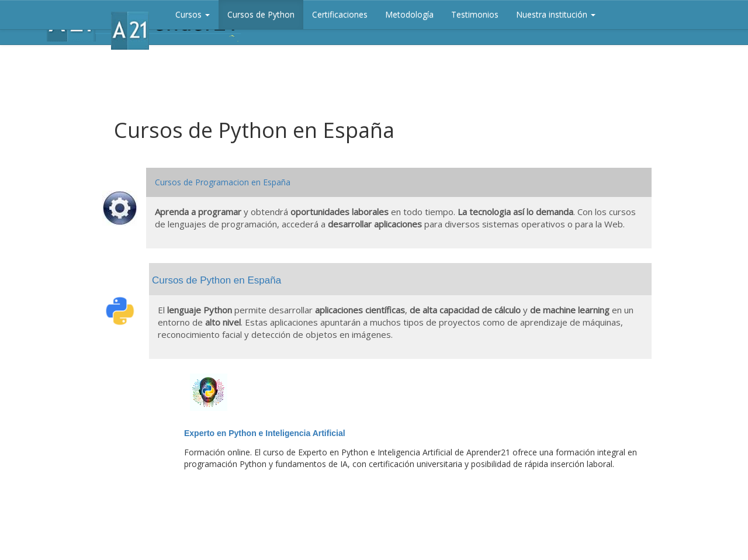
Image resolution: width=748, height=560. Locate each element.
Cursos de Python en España (217, 280)
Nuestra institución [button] (556, 14)
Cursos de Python (261, 14)
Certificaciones (340, 14)
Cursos (193, 14)
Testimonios (475, 14)
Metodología (409, 14)
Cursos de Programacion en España (223, 182)
